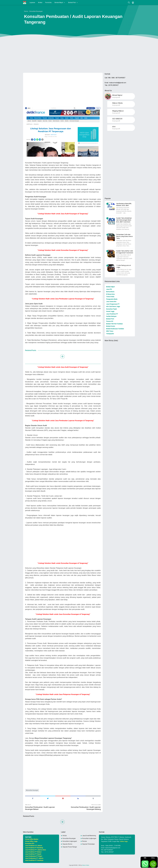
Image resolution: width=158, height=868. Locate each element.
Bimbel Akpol (59, 3)
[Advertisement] (79, 56)
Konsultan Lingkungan (89, 838)
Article (65, 836)
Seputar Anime (67, 844)
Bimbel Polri (72, 3)
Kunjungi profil (116, 97)
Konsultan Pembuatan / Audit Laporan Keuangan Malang (86, 808)
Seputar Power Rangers (70, 847)
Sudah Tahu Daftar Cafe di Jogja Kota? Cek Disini (125, 252)
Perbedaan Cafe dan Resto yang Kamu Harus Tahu (124, 236)
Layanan (32, 3)
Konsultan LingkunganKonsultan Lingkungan (70, 841)
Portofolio (48, 3)
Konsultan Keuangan (32, 790)
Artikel (40, 3)
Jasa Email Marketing (89, 836)
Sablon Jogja (124, 841)
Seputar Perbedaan (88, 844)
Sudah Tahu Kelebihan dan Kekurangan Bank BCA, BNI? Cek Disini (124, 220)
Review (85, 841)
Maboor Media (86, 865)
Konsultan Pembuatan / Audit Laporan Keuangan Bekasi (40, 808)
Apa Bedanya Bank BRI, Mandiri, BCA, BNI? (124, 204)
